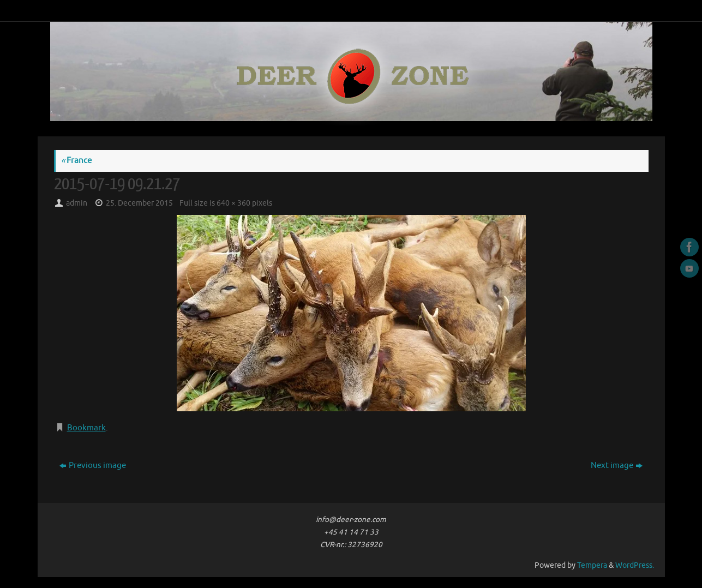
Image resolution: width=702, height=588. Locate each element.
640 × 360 (233, 203)
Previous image (93, 466)
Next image (617, 466)
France (76, 161)
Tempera (592, 565)
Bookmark (86, 428)
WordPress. (635, 565)
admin (77, 203)
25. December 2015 (139, 203)
